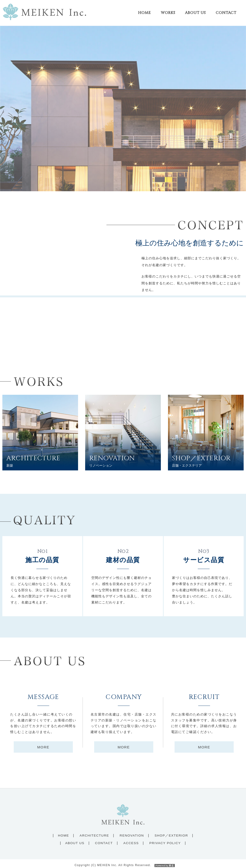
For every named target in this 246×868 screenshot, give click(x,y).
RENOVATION (132, 832)
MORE (43, 744)
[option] (123, 105)
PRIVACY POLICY (165, 840)
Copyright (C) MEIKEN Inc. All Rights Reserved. (123, 862)
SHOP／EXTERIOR (171, 832)
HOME (64, 832)
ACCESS (131, 840)
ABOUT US (75, 840)
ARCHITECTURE (94, 832)
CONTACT (104, 840)
